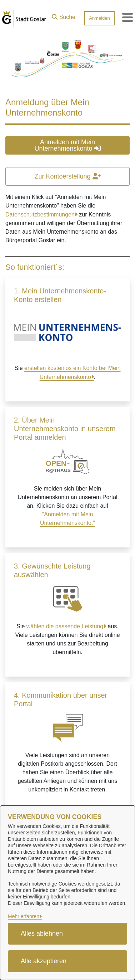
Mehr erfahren (24, 916)
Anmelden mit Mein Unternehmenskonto (67, 145)
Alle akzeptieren (44, 961)
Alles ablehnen (42, 933)
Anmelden (99, 18)
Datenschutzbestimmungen (40, 214)
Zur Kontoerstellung (67, 176)
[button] (64, 15)
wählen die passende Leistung (65, 626)
